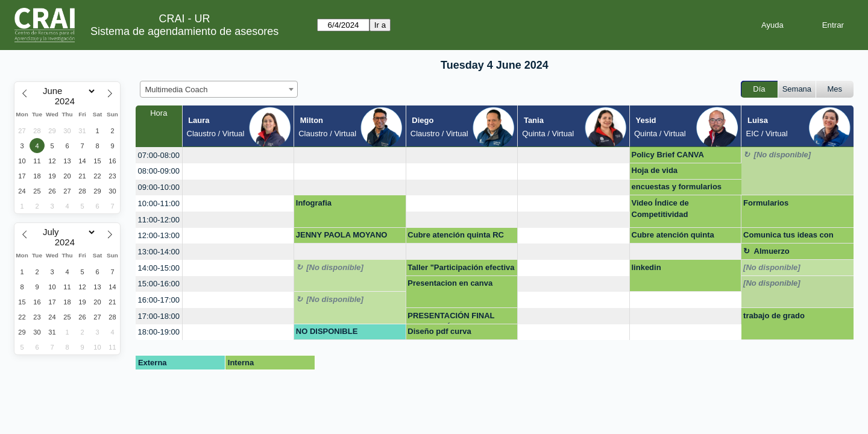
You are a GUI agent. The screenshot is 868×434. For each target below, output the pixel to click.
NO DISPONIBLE (327, 331)
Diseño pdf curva (439, 331)
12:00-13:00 (159, 235)
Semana (797, 89)
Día (759, 89)
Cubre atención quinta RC (456, 235)
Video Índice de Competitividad (660, 209)
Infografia (314, 203)
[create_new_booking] (238, 155)
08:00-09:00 (159, 171)
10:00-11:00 (159, 203)
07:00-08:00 (159, 155)
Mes (835, 89)
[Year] (68, 101)
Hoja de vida (655, 170)
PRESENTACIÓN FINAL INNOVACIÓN (451, 318)
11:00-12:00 (159, 220)
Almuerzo (772, 251)
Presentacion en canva (450, 283)
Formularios (766, 203)
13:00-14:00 (159, 252)
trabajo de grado (774, 316)
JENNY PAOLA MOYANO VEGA (342, 237)
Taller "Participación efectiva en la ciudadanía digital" (461, 269)
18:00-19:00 (159, 332)
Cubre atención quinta (673, 235)
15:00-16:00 (159, 284)
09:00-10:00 (159, 187)
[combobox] (219, 89)
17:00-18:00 (159, 316)
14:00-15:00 (159, 268)
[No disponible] (783, 155)
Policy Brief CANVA (668, 155)
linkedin (646, 267)
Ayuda (772, 25)
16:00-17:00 (159, 300)
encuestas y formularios (677, 187)
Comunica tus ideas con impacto (788, 237)
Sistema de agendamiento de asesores (184, 31)
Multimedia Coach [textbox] (177, 90)
